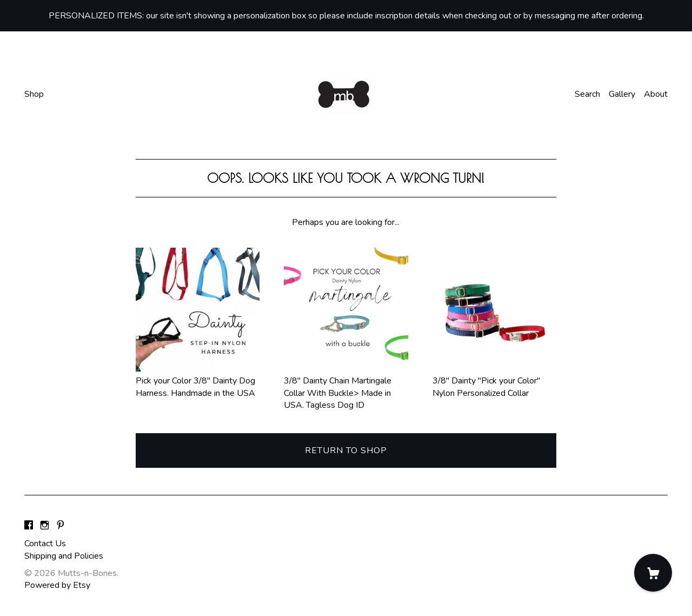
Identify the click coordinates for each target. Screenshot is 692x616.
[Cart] (653, 573)
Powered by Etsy (57, 585)
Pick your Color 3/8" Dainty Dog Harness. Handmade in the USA (198, 381)
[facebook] (29, 526)
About (656, 94)
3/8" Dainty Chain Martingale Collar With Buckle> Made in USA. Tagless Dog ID (346, 387)
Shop (34, 94)
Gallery (622, 94)
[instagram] (45, 526)
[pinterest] (61, 526)
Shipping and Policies (64, 556)
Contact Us (45, 544)
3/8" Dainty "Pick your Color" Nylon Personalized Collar (494, 381)
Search (587, 94)
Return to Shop (346, 451)
